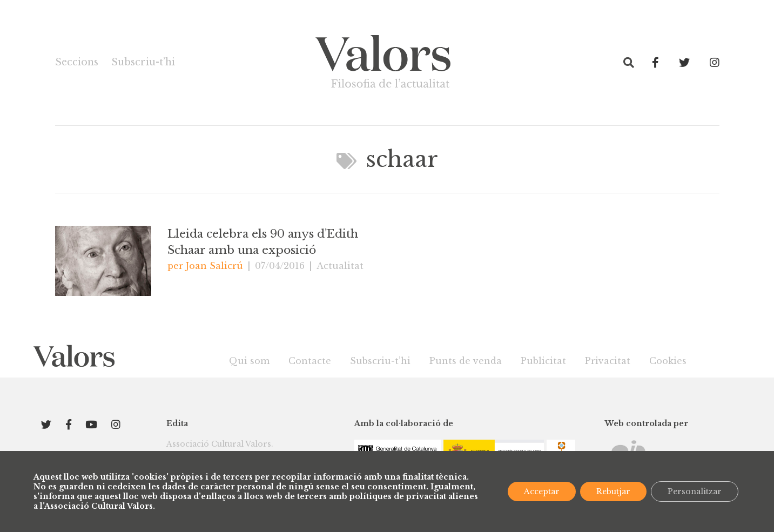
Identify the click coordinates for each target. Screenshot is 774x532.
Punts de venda (466, 361)
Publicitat (543, 361)
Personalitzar (695, 491)
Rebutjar (613, 491)
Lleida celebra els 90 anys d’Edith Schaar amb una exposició (263, 242)
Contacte (310, 361)
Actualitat (340, 266)
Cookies (668, 361)
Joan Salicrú (214, 266)
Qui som (249, 361)
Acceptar (542, 491)
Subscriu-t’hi (143, 62)
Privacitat (608, 361)
